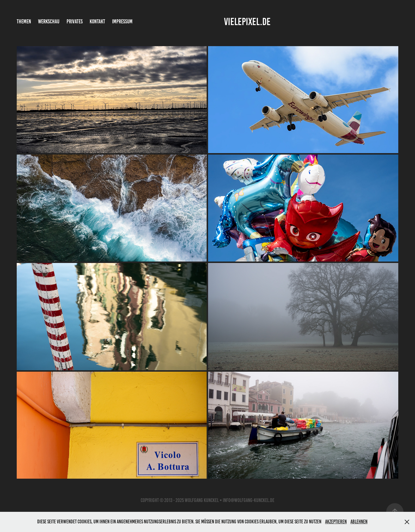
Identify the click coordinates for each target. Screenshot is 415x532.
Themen (24, 21)
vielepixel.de (247, 22)
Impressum (122, 21)
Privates (75, 21)
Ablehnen (359, 522)
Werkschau (49, 21)
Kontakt (97, 21)
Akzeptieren (336, 522)
